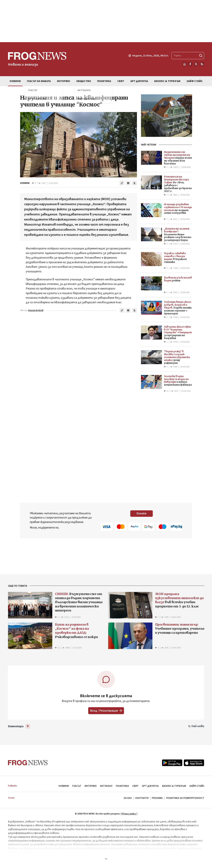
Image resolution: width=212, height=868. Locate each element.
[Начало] (185, 64)
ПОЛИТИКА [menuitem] (104, 81)
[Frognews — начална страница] (37, 59)
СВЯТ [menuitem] (121, 81)
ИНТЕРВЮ (91, 786)
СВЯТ (135, 786)
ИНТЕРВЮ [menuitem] (64, 81)
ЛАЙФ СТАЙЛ (197, 786)
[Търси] (201, 56)
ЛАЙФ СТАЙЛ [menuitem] (195, 81)
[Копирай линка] (122, 183)
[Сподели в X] (135, 183)
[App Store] (194, 763)
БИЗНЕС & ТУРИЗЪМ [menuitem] (167, 81)
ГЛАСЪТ (77, 786)
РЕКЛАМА (157, 798)
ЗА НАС (128, 798)
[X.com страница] (196, 64)
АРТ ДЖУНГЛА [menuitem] (139, 81)
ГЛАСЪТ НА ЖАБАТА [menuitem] (39, 81)
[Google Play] (172, 763)
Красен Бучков (36, 310)
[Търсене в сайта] (188, 56)
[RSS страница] (202, 64)
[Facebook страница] (190, 64)
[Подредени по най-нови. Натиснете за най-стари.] (196, 726)
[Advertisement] (106, 21)
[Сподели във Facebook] (128, 183)
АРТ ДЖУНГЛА (150, 786)
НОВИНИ (25, 183)
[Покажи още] (106, 859)
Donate (142, 513)
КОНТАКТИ (142, 798)
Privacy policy (129, 814)
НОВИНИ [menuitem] (15, 81)
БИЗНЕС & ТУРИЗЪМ (174, 786)
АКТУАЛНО (106, 786)
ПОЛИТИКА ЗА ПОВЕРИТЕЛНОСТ (185, 798)
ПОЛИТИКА (122, 786)
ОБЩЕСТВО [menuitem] (84, 81)
